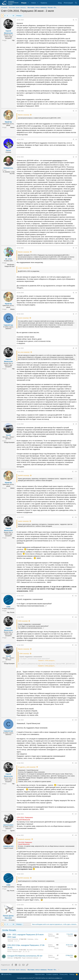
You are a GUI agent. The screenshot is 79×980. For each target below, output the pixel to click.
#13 (76, 617)
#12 (76, 596)
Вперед (19, 16)
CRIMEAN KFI (8, 846)
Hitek (71, 957)
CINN (8, 607)
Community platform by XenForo (32, 978)
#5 (76, 248)
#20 (76, 905)
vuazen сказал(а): (23, 268)
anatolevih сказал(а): (24, 839)
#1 (76, 20)
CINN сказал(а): (23, 621)
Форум (24, 3)
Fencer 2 (70, 936)
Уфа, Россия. (11, 612)
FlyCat (8, 150)
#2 (76, 111)
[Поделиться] (73, 20)
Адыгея (12, 831)
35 (28, 951)
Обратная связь (40, 974)
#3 (76, 139)
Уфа (13, 40)
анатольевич (8, 825)
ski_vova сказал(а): (24, 352)
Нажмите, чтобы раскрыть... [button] (47, 666)
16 (13, 16)
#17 (76, 814)
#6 (76, 293)
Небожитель (8, 168)
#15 (76, 720)
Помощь (72, 974)
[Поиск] (76, 3)
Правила (44, 3)
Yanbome (70, 947)
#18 (76, 835)
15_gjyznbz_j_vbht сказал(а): (27, 767)
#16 (76, 763)
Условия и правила (52, 974)
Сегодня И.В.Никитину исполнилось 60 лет (25, 956)
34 (26, 951)
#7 (76, 314)
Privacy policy (64, 974)
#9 (76, 424)
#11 (76, 517)
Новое (34, 3)
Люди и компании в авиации (30, 958)
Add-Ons (51, 978)
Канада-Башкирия (9, 442)
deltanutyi (10, 958)
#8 (76, 348)
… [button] (10, 16)
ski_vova (8, 259)
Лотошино (12, 920)
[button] (28, 3)
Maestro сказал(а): (24, 115)
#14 (76, 645)
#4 (76, 157)
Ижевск (12, 127)
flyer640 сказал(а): (24, 475)
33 (24, 951)
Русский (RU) (6, 974)
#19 (76, 874)
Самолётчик (8, 325)
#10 (76, 471)
